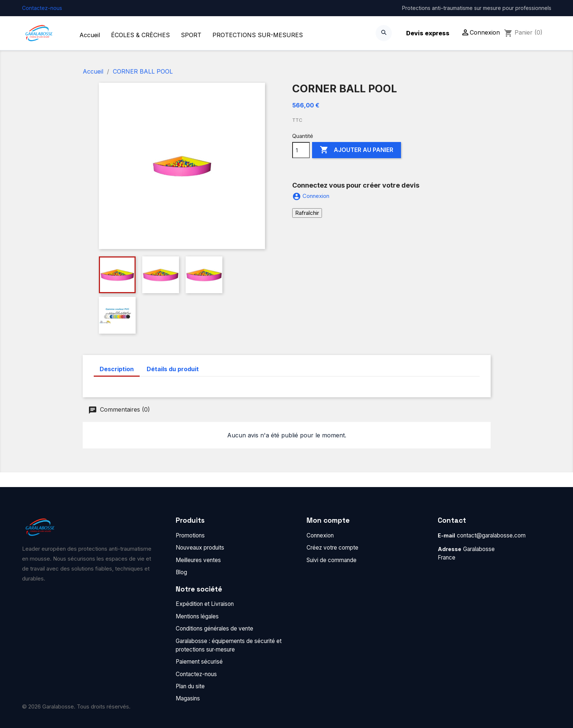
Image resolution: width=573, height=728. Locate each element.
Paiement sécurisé (199, 662)
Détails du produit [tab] (173, 369)
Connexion (320, 535)
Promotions (190, 535)
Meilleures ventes (198, 560)
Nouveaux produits (200, 548)
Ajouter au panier (357, 150)
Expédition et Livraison (205, 604)
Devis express (428, 33)
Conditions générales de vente (214, 628)
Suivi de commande (332, 560)
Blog (181, 572)
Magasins (188, 698)
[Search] (384, 33)
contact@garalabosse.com (491, 535)
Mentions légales (197, 616)
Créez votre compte (332, 548)
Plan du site (190, 686)
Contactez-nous (42, 8)
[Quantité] (301, 150)
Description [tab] (117, 369)
